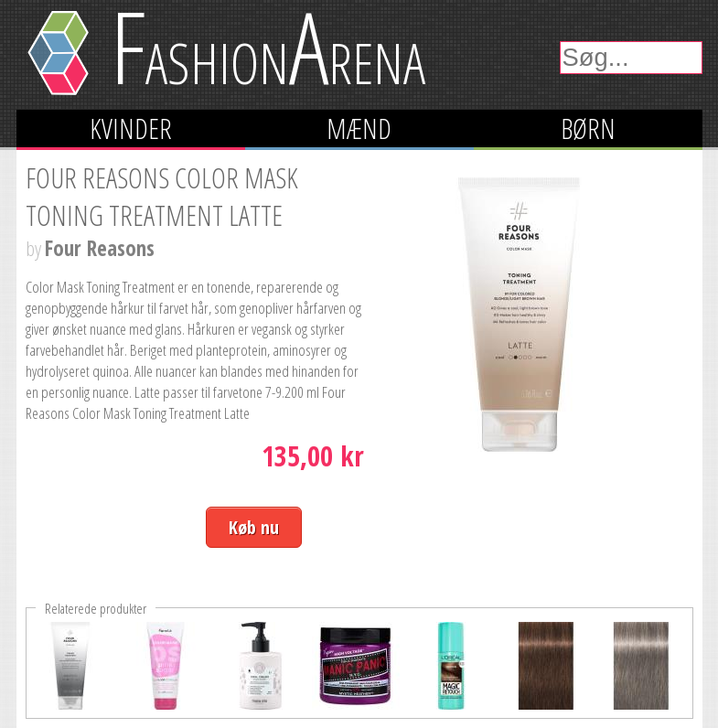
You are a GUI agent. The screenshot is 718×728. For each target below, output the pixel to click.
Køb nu (254, 527)
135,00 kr (313, 456)
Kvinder (131, 128)
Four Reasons (100, 248)
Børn (588, 128)
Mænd (359, 128)
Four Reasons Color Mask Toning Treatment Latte (162, 197)
